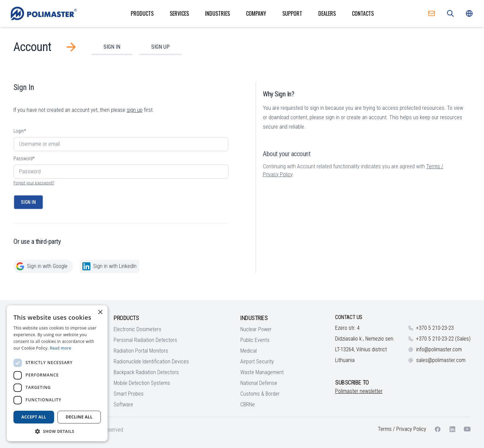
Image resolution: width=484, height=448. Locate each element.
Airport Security (257, 362)
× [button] (100, 312)
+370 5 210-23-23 (435, 328)
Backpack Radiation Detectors (146, 372)
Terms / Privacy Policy (402, 429)
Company (256, 13)
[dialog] (57, 373)
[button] (57, 431)
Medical (249, 351)
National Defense (259, 383)
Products (142, 13)
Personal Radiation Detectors (145, 340)
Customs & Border (260, 394)
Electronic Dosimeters (137, 329)
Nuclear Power (256, 329)
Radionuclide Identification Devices (151, 362)
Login (20, 131)
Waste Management (262, 372)
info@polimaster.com (439, 349)
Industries (217, 13)
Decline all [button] (79, 417)
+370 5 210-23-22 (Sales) (443, 339)
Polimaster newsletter (359, 391)
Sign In (112, 47)
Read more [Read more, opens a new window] (61, 348)
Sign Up (160, 47)
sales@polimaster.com (441, 360)
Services (179, 13)
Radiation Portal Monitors (141, 351)
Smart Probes (129, 394)
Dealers (327, 13)
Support (292, 13)
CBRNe (248, 405)
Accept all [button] (34, 417)
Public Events (255, 340)
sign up (135, 110)
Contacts (363, 13)
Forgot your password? (34, 183)
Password (24, 159)
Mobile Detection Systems (142, 383)
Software (123, 405)
